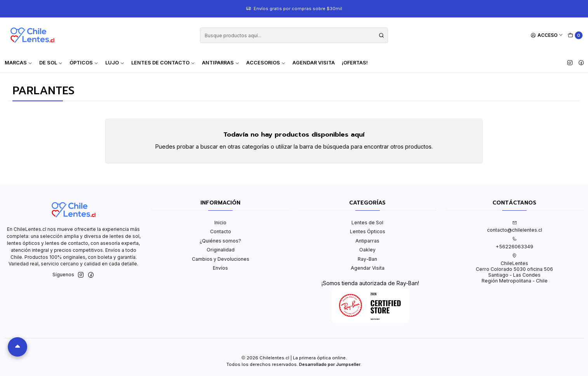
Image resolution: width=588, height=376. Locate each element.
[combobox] (294, 35)
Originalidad (221, 250)
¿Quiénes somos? (220, 241)
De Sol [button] (51, 63)
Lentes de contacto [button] (163, 63)
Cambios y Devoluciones (221, 259)
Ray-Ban (367, 259)
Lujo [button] (115, 63)
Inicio (220, 223)
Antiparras (367, 241)
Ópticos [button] (84, 63)
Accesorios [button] (266, 63)
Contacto (221, 231)
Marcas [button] (18, 63)
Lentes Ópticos (368, 231)
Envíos (220, 268)
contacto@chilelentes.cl (515, 227)
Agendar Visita (314, 63)
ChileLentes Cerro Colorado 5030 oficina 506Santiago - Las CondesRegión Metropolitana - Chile (514, 269)
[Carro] (575, 36)
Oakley (367, 250)
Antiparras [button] (221, 63)
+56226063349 (514, 243)
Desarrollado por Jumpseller (330, 364)
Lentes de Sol (367, 223)
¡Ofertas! (355, 63)
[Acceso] (547, 36)
